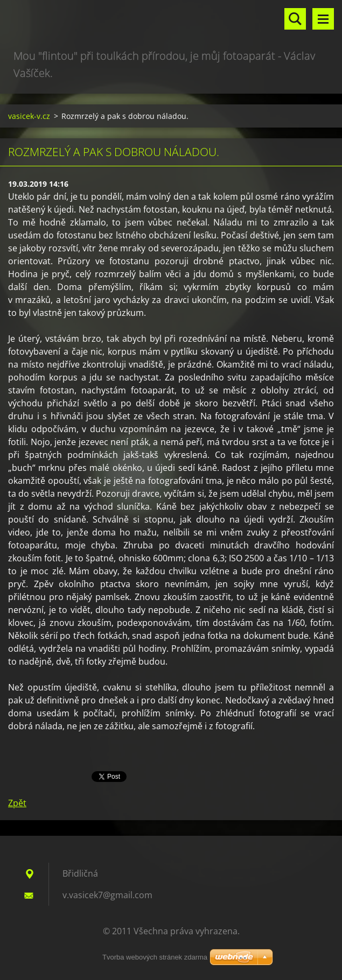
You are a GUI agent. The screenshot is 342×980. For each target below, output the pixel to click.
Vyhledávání (295, 19)
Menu (323, 19)
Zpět (17, 803)
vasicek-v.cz (29, 116)
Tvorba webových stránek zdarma (155, 957)
